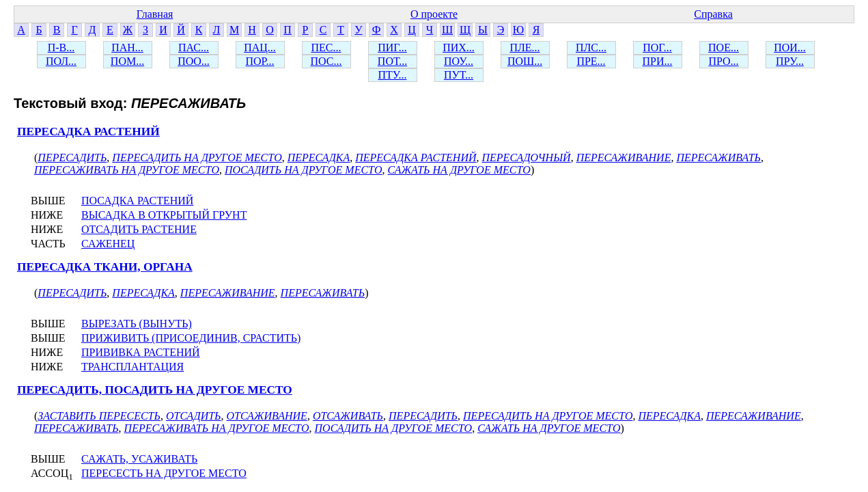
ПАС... (194, 47)
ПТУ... (392, 75)
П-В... (61, 47)
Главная (155, 14)
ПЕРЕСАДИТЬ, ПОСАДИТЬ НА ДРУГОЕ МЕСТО (155, 390)
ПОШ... (525, 61)
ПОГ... (657, 47)
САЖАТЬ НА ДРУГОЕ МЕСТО (459, 170)
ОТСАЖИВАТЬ (348, 416)
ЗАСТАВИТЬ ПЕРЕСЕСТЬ (99, 416)
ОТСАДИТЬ (194, 416)
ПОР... (260, 61)
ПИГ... (392, 47)
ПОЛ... (61, 61)
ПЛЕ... (524, 47)
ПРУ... (790, 61)
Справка (713, 14)
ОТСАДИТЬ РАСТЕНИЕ (139, 229)
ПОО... (194, 61)
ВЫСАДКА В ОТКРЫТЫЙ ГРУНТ (164, 215)
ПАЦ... (260, 47)
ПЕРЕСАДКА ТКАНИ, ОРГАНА (105, 267)
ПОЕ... (724, 47)
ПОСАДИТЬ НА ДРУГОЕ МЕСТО (304, 170)
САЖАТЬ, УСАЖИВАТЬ (139, 459)
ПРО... (723, 61)
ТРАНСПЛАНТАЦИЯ (132, 367)
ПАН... (127, 47)
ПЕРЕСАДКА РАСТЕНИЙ (88, 132)
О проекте (434, 14)
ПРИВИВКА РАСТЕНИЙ (141, 352)
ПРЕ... (591, 61)
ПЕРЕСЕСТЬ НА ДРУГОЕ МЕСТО (164, 473)
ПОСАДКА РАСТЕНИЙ (137, 201)
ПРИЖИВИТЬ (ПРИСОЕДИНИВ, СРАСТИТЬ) (191, 338)
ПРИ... (657, 61)
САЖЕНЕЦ (108, 244)
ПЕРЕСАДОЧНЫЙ (527, 158)
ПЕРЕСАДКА (319, 158)
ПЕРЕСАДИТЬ (72, 158)
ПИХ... (459, 47)
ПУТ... (459, 75)
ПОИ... (790, 47)
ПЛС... (591, 47)
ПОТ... (392, 61)
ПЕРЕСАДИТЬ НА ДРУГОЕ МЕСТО (197, 158)
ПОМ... (127, 61)
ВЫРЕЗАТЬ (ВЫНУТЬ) (137, 324)
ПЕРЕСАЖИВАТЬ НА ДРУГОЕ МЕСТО (127, 170)
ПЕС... (326, 47)
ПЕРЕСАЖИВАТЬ (718, 158)
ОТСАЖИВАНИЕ (267, 416)
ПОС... (326, 61)
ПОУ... (459, 61)
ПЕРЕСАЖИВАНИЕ (624, 158)
